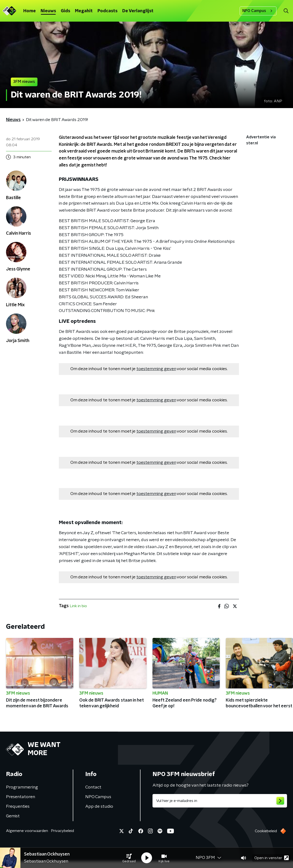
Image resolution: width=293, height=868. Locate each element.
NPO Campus (258, 11)
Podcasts (107, 11)
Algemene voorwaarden (27, 831)
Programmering (22, 787)
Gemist (13, 816)
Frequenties (18, 807)
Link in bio (78, 606)
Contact (93, 787)
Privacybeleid (62, 831)
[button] (129, 858)
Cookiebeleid (266, 831)
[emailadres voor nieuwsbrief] (220, 801)
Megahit (84, 11)
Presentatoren (21, 797)
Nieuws (48, 11)
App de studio (99, 807)
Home (30, 11)
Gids (65, 11)
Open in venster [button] (272, 858)
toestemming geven (156, 369)
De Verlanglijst (138, 11)
